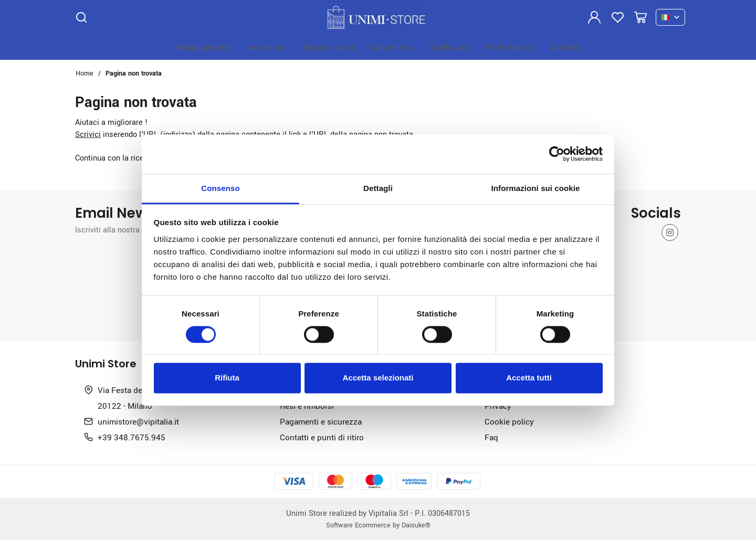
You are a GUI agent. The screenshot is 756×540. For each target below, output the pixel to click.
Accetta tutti (529, 378)
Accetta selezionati (378, 378)
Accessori (268, 47)
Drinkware (449, 47)
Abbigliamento (204, 47)
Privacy (498, 406)
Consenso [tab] (220, 188)
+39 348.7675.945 (132, 437)
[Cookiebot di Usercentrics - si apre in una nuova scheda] (557, 154)
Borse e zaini (328, 47)
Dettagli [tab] (378, 188)
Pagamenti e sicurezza (321, 421)
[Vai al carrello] (640, 17)
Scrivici (88, 134)
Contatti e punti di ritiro (322, 437)
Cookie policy (509, 421)
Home (85, 73)
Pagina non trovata (134, 73)
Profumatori (509, 47)
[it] (670, 18)
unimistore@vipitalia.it (138, 421)
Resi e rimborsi (307, 406)
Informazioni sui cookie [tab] (536, 188)
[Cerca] (81, 17)
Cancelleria (392, 47)
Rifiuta (227, 378)
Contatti (564, 47)
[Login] (594, 17)
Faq (491, 437)
